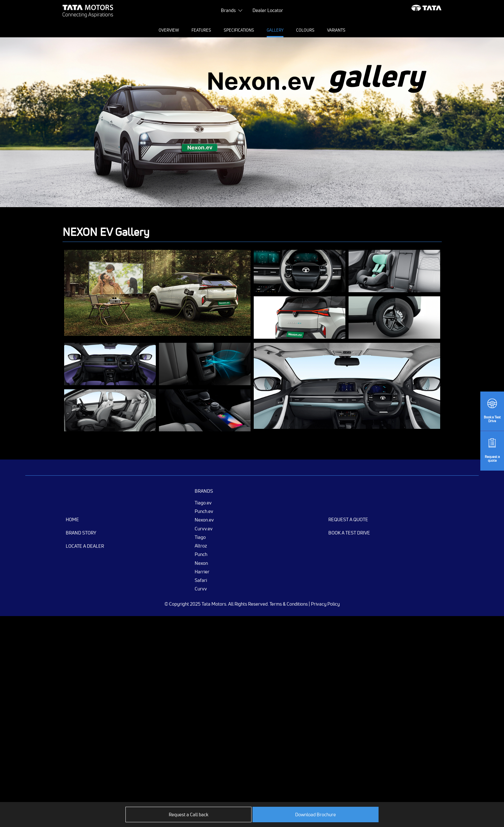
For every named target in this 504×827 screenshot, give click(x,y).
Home (72, 519)
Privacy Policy (325, 604)
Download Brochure (316, 815)
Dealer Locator (268, 10)
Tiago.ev (203, 503)
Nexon (201, 563)
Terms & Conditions (289, 604)
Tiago (200, 537)
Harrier (202, 571)
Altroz (201, 546)
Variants (336, 30)
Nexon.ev (204, 520)
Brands (228, 10)
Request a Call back (188, 815)
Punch (201, 554)
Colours (305, 30)
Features (201, 30)
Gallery (275, 30)
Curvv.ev (204, 528)
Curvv (201, 589)
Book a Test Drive (349, 533)
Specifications (239, 30)
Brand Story (81, 533)
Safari (201, 580)
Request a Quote (348, 519)
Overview (169, 30)
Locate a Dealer (85, 546)
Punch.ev (204, 511)
